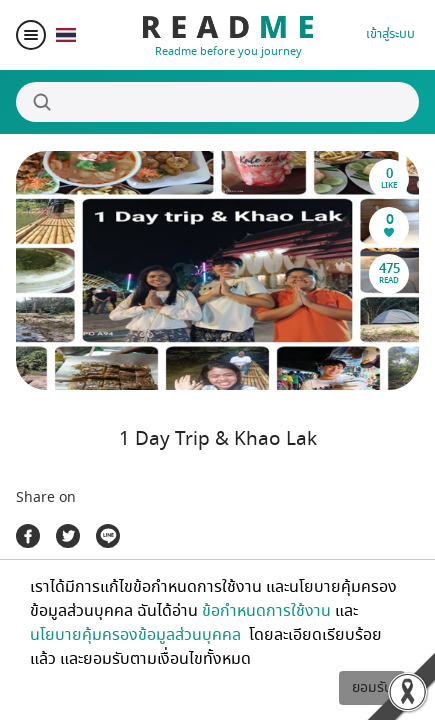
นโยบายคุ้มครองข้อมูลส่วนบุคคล (137, 635)
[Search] (217, 102)
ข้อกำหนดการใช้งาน (266, 611)
